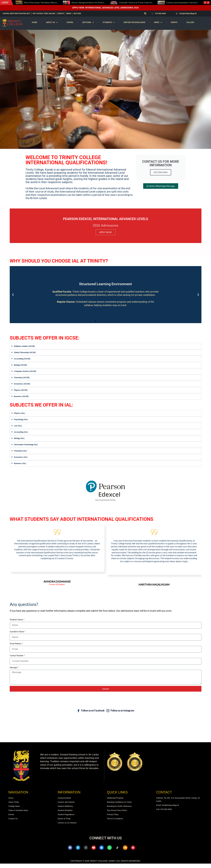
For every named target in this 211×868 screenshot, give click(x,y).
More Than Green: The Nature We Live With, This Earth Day (50, 2)
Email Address (16, 648)
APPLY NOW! (106, 232)
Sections (88, 22)
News (158, 22)
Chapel (70, 22)
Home (34, 22)
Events (174, 22)
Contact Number (17, 660)
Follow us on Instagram (120, 715)
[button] (145, 14)
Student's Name (16, 624)
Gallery (190, 22)
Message (14, 672)
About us (52, 22)
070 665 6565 (160, 13)
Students (109, 22)
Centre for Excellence (134, 22)
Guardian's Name (17, 636)
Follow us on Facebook (91, 715)
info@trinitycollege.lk (188, 13)
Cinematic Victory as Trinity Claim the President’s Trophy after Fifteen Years (153, 2)
